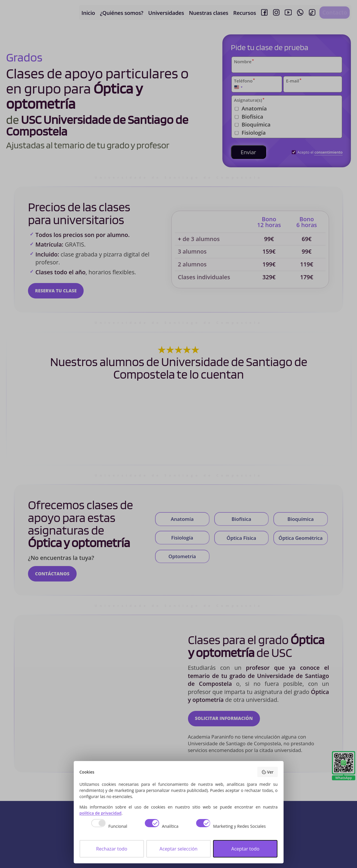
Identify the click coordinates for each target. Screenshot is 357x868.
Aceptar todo (246, 849)
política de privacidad (101, 813)
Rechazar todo (112, 849)
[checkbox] (106, 827)
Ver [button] (267, 772)
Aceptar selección (178, 849)
